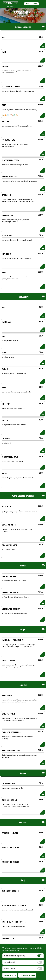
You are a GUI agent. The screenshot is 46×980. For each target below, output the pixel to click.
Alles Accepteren (10, 975)
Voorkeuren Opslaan (27, 975)
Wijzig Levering (31, 4)
